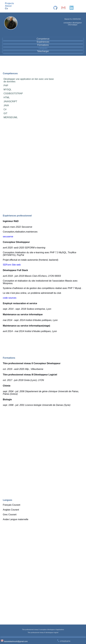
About (8, 6)
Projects (9, 3)
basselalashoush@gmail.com (14, 641)
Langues (43, 48)
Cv (6, 8)
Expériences (43, 42)
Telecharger (43, 51)
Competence (43, 39)
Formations (43, 45)
